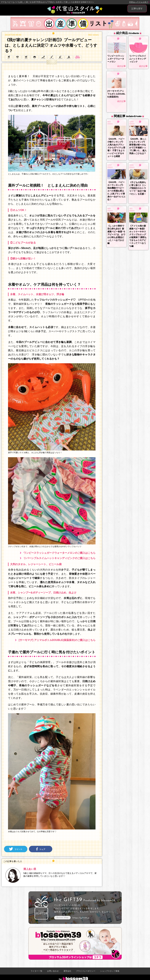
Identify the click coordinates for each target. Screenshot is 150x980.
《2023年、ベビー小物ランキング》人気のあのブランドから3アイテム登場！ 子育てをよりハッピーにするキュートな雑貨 (116, 148)
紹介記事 (122, 66)
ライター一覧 (36, 971)
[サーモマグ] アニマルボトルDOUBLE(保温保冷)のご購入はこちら (57, 640)
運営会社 (67, 971)
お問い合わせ (53, 971)
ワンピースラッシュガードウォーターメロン (116, 59)
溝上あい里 (30, 869)
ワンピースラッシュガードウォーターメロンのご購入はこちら (59, 553)
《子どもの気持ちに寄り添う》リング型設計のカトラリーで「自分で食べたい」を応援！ (138, 188)
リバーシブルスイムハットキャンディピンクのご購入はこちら (59, 558)
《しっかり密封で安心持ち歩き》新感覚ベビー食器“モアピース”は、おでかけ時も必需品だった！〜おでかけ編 (116, 234)
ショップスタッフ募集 (110, 971)
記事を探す (137, 8)
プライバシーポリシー (86, 971)
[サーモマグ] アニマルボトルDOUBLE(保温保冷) (116, 94)
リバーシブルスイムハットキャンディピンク (138, 59)
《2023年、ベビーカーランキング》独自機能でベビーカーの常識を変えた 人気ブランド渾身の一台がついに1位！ (116, 191)
